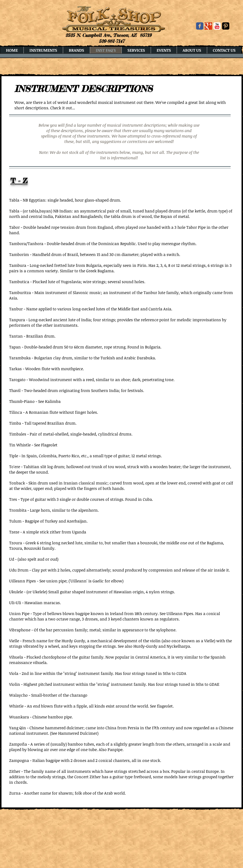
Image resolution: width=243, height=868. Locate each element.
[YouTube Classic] (217, 26)
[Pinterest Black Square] (226, 26)
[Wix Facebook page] (200, 26)
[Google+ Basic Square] (208, 26)
